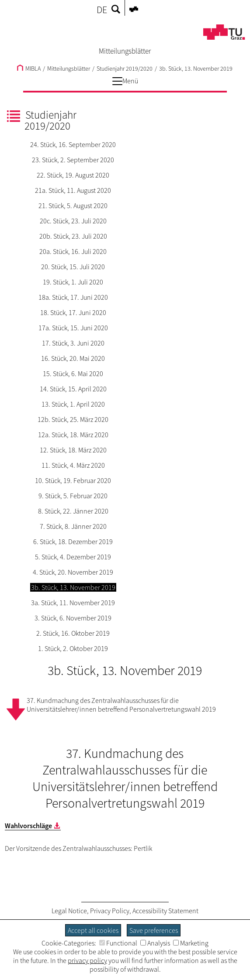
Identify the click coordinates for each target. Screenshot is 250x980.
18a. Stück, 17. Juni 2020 (73, 297)
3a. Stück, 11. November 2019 (73, 603)
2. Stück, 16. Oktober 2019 (73, 633)
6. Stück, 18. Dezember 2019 (73, 541)
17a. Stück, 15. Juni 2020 (73, 328)
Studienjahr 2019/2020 (125, 69)
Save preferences (154, 930)
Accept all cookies (93, 930)
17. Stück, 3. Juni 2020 (73, 343)
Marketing (191, 943)
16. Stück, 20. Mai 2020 (73, 358)
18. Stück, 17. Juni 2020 (73, 312)
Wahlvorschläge (28, 826)
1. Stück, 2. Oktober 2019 (73, 648)
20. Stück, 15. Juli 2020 (73, 267)
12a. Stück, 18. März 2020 (73, 435)
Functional (118, 943)
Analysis (155, 943)
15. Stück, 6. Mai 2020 (73, 373)
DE (102, 10)
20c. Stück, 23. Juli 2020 (73, 221)
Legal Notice (69, 911)
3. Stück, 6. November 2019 (73, 618)
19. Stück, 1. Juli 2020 (73, 282)
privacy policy (87, 960)
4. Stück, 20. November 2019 (73, 572)
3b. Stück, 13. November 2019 (196, 69)
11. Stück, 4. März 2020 (73, 465)
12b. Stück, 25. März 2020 (73, 419)
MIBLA (29, 69)
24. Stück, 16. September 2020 (73, 144)
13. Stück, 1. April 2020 (73, 404)
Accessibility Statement (165, 911)
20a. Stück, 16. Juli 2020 (73, 251)
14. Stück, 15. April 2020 (73, 389)
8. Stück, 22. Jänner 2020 (73, 511)
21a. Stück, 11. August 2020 (73, 190)
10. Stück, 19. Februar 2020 (73, 480)
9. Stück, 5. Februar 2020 (73, 496)
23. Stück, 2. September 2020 (73, 160)
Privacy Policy (110, 911)
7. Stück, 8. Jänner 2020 (73, 526)
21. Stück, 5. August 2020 (73, 206)
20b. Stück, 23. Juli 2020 (73, 236)
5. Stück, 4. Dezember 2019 (73, 557)
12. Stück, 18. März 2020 (73, 450)
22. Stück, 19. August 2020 (73, 175)
